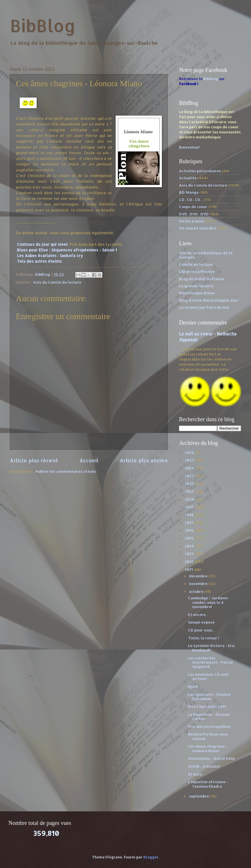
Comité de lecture (196, 264)
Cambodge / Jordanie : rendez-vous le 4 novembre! (209, 602)
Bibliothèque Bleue (197, 293)
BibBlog (43, 26)
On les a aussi (192, 221)
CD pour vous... (202, 630)
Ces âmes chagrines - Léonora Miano (208, 748)
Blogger (151, 857)
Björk (193, 686)
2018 (190, 515)
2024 (190, 468)
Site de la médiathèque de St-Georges (206, 255)
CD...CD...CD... (191, 200)
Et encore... (198, 615)
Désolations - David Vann (212, 758)
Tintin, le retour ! (204, 638)
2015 (190, 538)
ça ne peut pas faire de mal (204, 307)
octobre (197, 591)
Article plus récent (34, 460)
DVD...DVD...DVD (194, 214)
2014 (190, 546)
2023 (190, 476)
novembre (199, 584)
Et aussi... (197, 774)
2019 (190, 507)
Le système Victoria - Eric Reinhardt (212, 648)
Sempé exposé (201, 622)
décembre (199, 576)
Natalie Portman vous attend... (208, 736)
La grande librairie (196, 286)
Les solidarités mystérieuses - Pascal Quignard (211, 662)
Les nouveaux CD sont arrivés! (208, 676)
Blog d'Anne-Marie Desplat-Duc (209, 300)
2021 (190, 491)
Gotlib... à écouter (204, 766)
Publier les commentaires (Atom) (66, 471)
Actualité (188, 178)
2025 (190, 460)
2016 (190, 530)
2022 (190, 483)
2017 (189, 523)
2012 (190, 562)
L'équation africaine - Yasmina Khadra (208, 784)
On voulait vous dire (198, 228)
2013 (190, 554)
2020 (190, 499)
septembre (199, 796)
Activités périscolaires (200, 171)
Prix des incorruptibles (209, 726)
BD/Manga (189, 192)
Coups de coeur (193, 207)
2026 (190, 452)
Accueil (89, 460)
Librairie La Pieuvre (197, 271)
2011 (189, 569)
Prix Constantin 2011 (207, 706)
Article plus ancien (144, 460)
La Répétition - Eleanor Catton (209, 716)
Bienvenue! (189, 147)
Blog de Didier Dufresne (202, 279)
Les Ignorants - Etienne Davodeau (209, 696)
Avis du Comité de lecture (57, 282)
